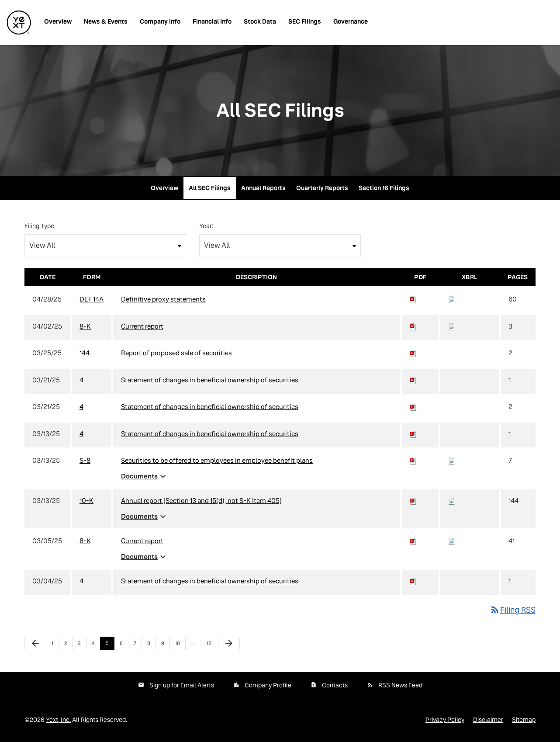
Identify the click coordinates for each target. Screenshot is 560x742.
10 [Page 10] (180, 645)
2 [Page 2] (68, 645)
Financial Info (212, 21)
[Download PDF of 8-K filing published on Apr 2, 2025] (413, 326)
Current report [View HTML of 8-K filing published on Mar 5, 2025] (142, 541)
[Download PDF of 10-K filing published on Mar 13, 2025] (413, 501)
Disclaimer (488, 720)
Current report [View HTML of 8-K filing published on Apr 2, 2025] (142, 326)
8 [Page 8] (151, 645)
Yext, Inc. (58, 720)
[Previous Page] (35, 644)
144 (85, 353)
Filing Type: (40, 226)
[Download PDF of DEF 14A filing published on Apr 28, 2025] (413, 299)
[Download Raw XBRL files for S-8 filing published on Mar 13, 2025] (452, 460)
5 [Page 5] (110, 645)
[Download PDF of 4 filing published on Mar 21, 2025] (413, 380)
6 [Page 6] (124, 645)
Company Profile (268, 685)
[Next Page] (229, 644)
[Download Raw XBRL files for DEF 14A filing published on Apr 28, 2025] (452, 299)
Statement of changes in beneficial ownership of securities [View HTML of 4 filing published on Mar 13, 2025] (210, 434)
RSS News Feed (400, 685)
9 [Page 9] (165, 645)
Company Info (160, 21)
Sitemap (524, 720)
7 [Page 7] (138, 645)
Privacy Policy (445, 720)
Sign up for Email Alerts (182, 685)
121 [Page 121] (212, 645)
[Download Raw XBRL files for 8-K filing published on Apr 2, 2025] (452, 326)
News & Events (106, 21)
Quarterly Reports (322, 188)
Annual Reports (263, 188)
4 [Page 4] (96, 645)
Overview (58, 21)
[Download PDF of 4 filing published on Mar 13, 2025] (413, 434)
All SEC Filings (210, 188)
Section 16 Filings (384, 188)
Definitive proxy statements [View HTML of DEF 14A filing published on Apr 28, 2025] (163, 299)
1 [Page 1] (55, 645)
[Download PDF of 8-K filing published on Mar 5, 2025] (413, 541)
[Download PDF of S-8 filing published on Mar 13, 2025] (413, 460)
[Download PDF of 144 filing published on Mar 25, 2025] (413, 353)
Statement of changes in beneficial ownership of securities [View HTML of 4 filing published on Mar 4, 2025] (210, 581)
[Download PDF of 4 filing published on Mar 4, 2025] (413, 581)
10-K (86, 501)
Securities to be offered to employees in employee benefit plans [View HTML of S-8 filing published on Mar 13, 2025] (217, 460)
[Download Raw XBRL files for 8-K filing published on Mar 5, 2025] (452, 541)
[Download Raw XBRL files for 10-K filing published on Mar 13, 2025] (452, 501)
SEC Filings (305, 21)
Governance (351, 21)
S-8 (85, 460)
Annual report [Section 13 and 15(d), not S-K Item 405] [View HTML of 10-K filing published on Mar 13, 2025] (201, 501)
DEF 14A (92, 299)
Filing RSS (513, 610)
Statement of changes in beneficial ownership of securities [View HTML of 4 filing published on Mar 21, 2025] (210, 380)
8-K (85, 326)
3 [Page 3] (82, 645)
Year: (206, 226)
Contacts (335, 685)
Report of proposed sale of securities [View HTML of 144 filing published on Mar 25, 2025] (176, 353)
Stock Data (260, 21)
